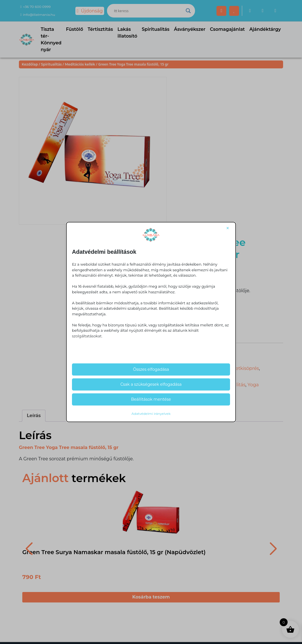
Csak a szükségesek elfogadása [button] (151, 384)
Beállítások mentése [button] (151, 399)
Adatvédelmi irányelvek (151, 414)
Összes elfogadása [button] (151, 369)
